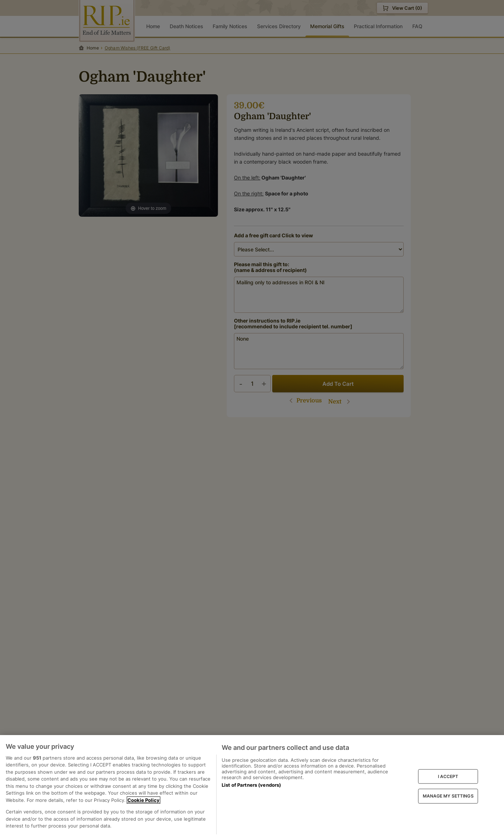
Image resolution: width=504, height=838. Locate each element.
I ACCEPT (448, 776)
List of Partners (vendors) (251, 785)
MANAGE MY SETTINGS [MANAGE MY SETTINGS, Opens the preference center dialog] (448, 796)
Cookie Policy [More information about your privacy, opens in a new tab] (144, 800)
